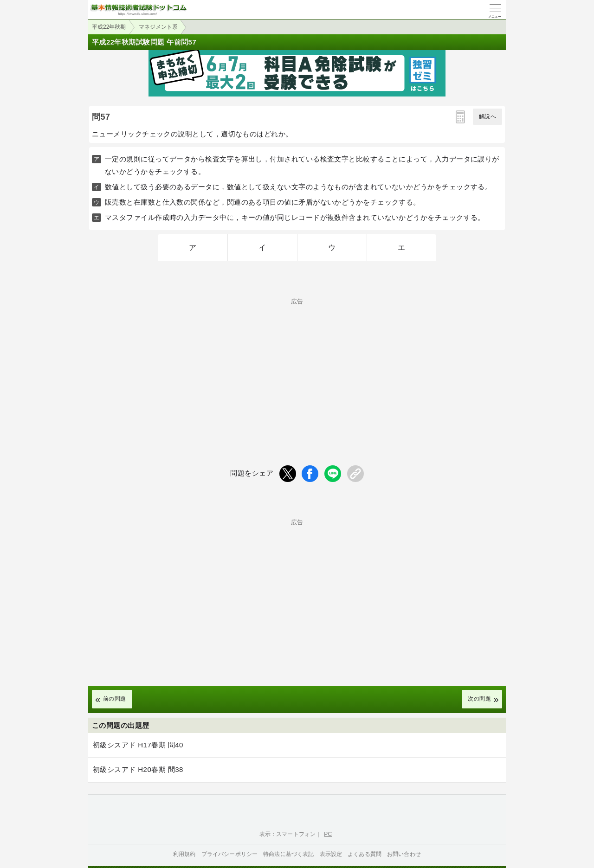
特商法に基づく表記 (288, 854)
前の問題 (115, 699)
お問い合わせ (404, 854)
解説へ (487, 116)
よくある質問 (365, 854)
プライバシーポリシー (230, 854)
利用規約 (184, 854)
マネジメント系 (158, 27)
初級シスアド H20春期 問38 (138, 769)
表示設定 (331, 854)
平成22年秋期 (109, 27)
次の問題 (479, 699)
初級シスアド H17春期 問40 (138, 745)
